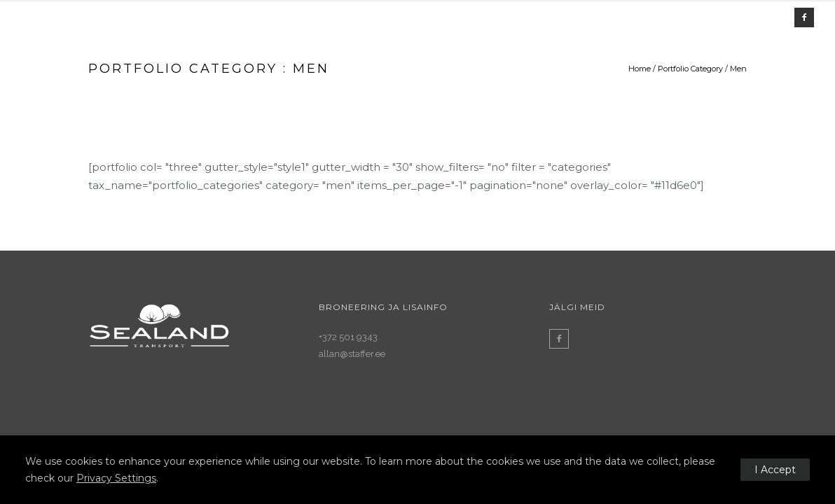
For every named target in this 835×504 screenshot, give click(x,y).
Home (640, 69)
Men (738, 69)
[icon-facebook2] (804, 17)
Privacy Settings (116, 478)
